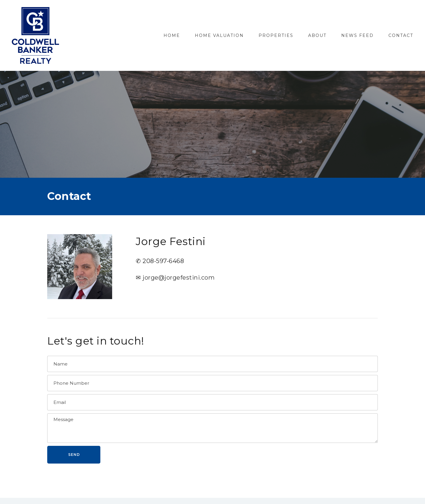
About (317, 35)
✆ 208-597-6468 (160, 261)
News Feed (357, 35)
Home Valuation (219, 35)
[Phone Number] (212, 383)
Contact (401, 35)
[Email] (212, 402)
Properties (276, 35)
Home (172, 35)
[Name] (212, 364)
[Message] (212, 428)
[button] (74, 455)
